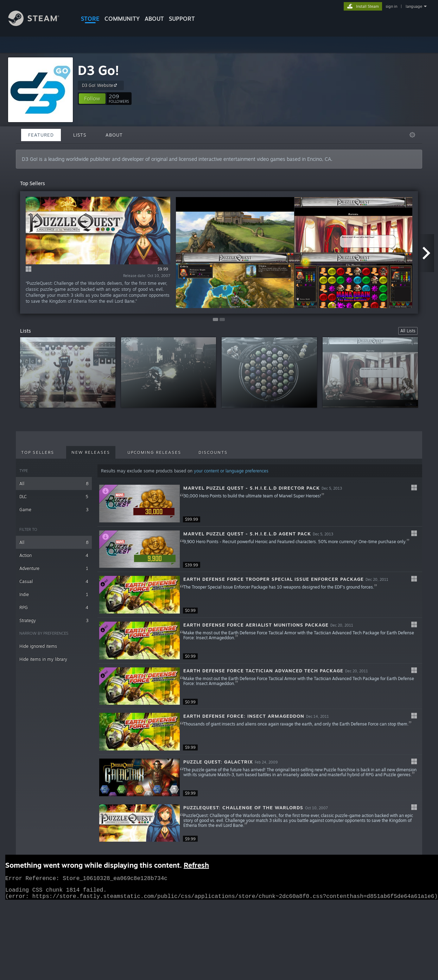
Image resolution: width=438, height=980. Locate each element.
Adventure (54, 568)
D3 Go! (99, 70)
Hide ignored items (38, 646)
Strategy (54, 620)
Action (54, 555)
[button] (92, 99)
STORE (90, 19)
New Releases (91, 452)
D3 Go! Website (100, 85)
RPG (54, 607)
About (154, 19)
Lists (80, 135)
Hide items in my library (43, 659)
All (54, 483)
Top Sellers (38, 452)
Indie (54, 594)
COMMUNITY (122, 19)
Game (54, 510)
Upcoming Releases (154, 452)
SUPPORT (182, 19)
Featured (41, 135)
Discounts (213, 452)
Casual (54, 581)
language (414, 6)
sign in (391, 6)
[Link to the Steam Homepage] (39, 24)
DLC (54, 497)
